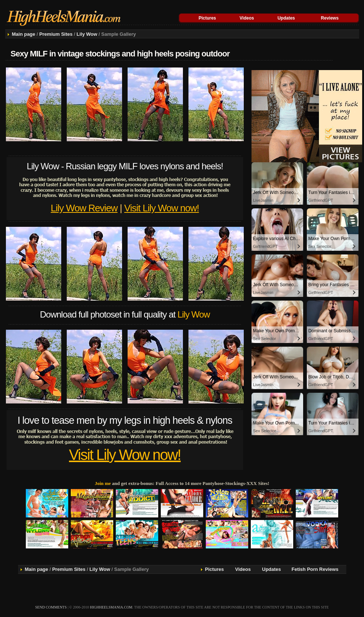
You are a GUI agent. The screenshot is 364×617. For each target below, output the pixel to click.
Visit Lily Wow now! (162, 208)
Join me (103, 483)
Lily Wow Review (84, 208)
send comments (51, 607)
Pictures (207, 18)
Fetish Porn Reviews (315, 569)
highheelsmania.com (111, 607)
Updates (286, 18)
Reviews (330, 18)
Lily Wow (87, 34)
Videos (247, 18)
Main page (24, 34)
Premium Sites (56, 34)
